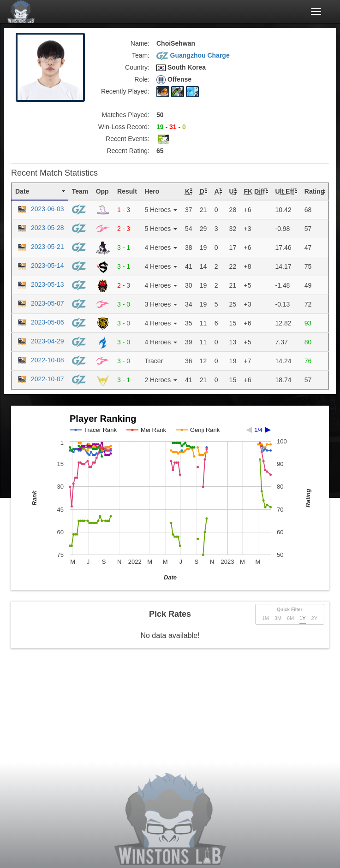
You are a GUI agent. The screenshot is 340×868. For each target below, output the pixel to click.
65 (160, 151)
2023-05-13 (40, 284)
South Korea (181, 67)
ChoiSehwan (176, 43)
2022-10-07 (40, 379)
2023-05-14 (40, 266)
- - (171, 127)
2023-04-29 (40, 341)
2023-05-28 (40, 228)
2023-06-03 (40, 209)
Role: (142, 79)
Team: (141, 55)
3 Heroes (161, 304)
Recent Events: (128, 139)
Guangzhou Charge (193, 55)
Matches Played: (126, 115)
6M (290, 618)
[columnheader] (40, 192)
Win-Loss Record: (124, 127)
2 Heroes (161, 380)
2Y (314, 618)
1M (265, 618)
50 (160, 115)
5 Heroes (161, 210)
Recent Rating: (128, 151)
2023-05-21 (40, 247)
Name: (140, 43)
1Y (302, 618)
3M (278, 618)
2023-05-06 (40, 322)
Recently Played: (125, 91)
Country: (137, 67)
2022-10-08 (40, 360)
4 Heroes (161, 248)
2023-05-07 (40, 303)
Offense (174, 80)
